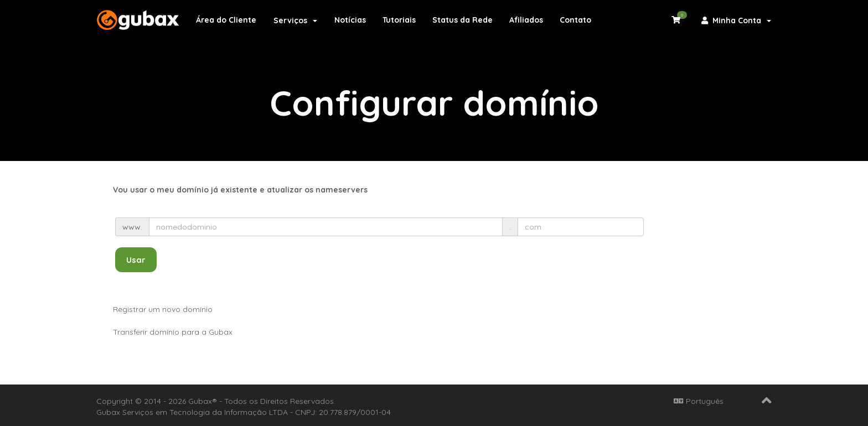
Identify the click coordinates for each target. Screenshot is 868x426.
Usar (136, 260)
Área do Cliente (226, 20)
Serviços (295, 20)
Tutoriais (399, 20)
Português (699, 401)
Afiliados (526, 20)
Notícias (350, 20)
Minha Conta (736, 20)
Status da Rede (463, 20)
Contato (575, 20)
